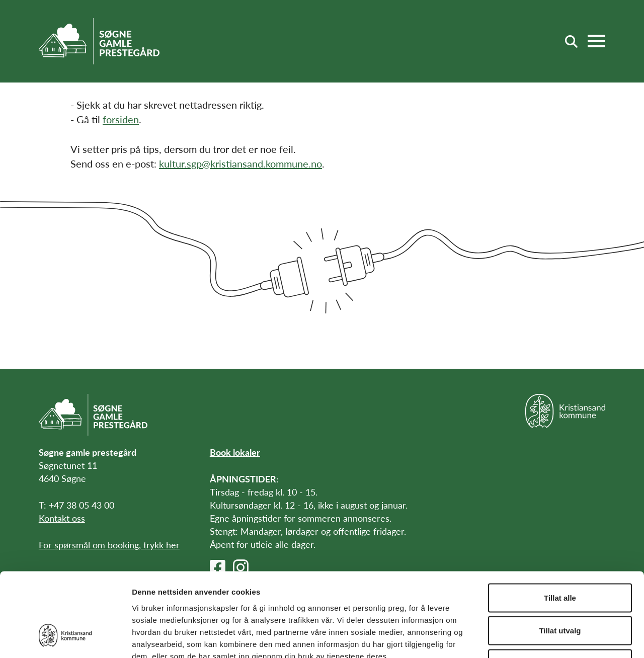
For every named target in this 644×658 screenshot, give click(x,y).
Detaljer (536, 638)
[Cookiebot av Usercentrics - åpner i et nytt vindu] (65, 638)
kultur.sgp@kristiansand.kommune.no (240, 163)
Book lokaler (235, 452)
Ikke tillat (560, 592)
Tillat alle (560, 526)
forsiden (121, 119)
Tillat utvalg (560, 559)
